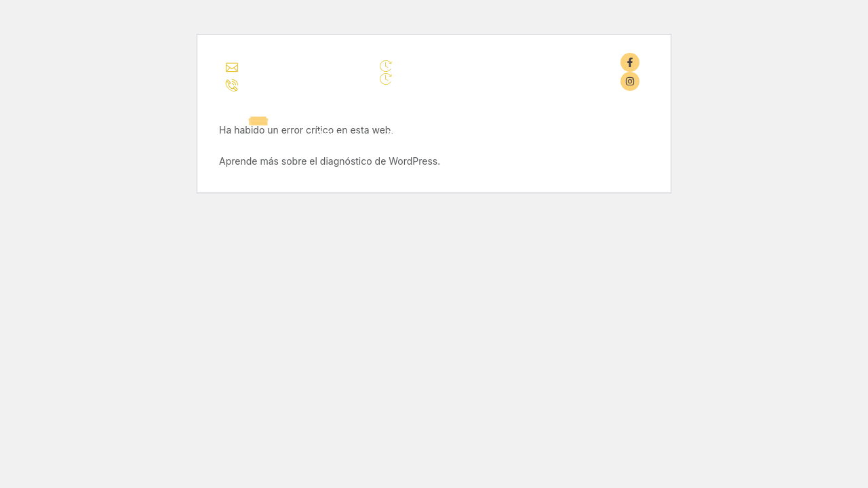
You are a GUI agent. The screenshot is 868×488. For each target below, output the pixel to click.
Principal (340, 135)
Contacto (617, 135)
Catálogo (411, 135)
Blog (555, 135)
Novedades (490, 135)
